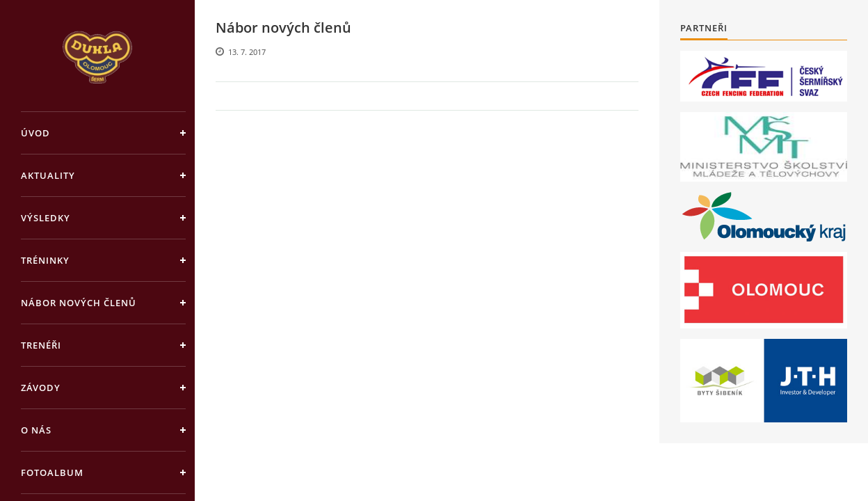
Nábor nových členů (79, 303)
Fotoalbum (52, 472)
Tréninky (45, 260)
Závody (41, 388)
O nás (36, 430)
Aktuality (48, 175)
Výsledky (46, 218)
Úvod (35, 133)
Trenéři (41, 345)
